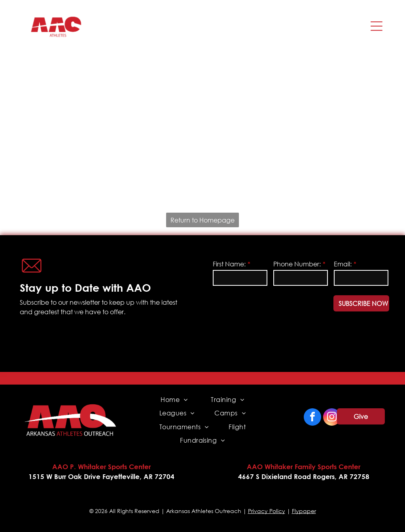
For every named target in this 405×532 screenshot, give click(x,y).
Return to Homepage (202, 220)
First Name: (229, 264)
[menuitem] (174, 400)
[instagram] (332, 418)
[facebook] (312, 418)
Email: (343, 264)
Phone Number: (297, 264)
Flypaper (304, 511)
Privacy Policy (267, 511)
